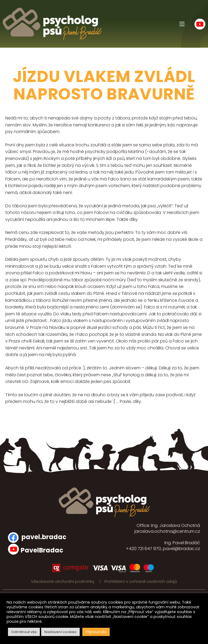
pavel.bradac (44, 537)
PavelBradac (42, 550)
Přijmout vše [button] (96, 632)
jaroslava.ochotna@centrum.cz (167, 531)
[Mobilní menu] (182, 24)
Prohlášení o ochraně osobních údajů (141, 581)
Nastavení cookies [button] (60, 632)
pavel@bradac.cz (181, 549)
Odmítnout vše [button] (24, 632)
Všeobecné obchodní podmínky (63, 581)
